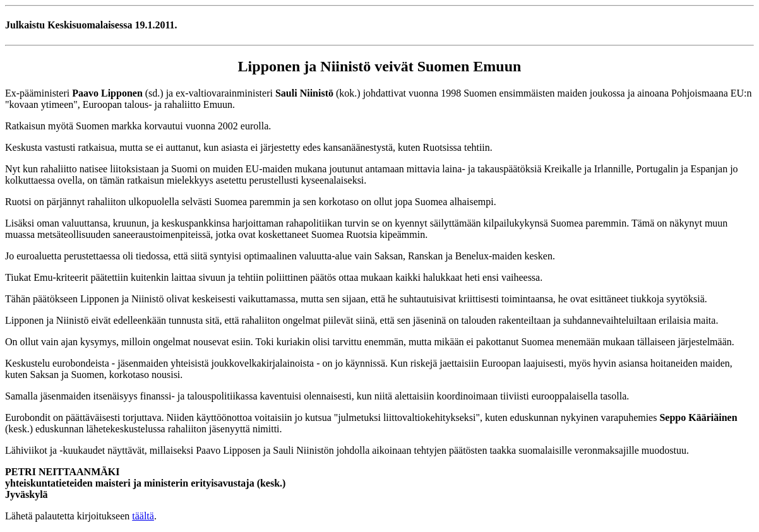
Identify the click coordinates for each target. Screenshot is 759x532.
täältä (143, 516)
